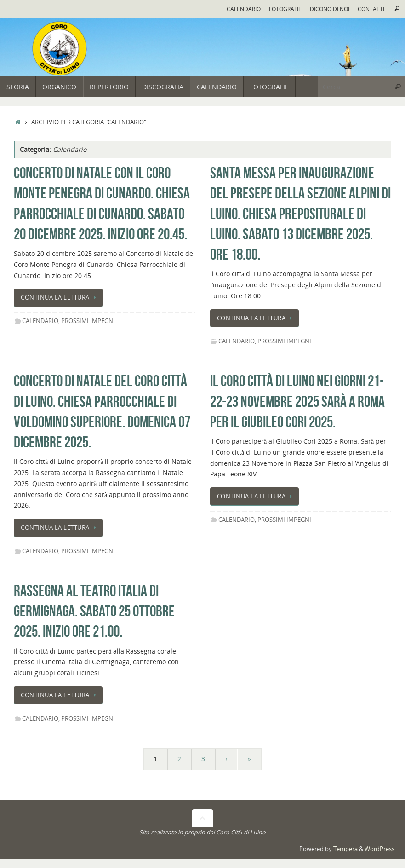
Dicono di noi (330, 9)
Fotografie (285, 9)
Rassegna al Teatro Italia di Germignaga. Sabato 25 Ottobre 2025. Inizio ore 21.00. (94, 611)
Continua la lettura (60, 298)
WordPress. (380, 849)
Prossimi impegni (88, 321)
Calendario (244, 9)
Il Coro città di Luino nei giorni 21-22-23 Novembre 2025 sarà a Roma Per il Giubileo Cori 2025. (297, 401)
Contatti (371, 9)
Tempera (345, 849)
